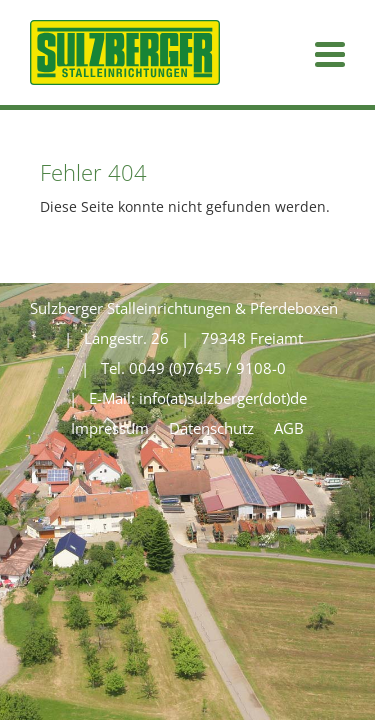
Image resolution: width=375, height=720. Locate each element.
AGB (289, 428)
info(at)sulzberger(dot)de (223, 398)
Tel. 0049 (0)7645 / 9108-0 (193, 368)
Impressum (110, 428)
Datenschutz (211, 428)
